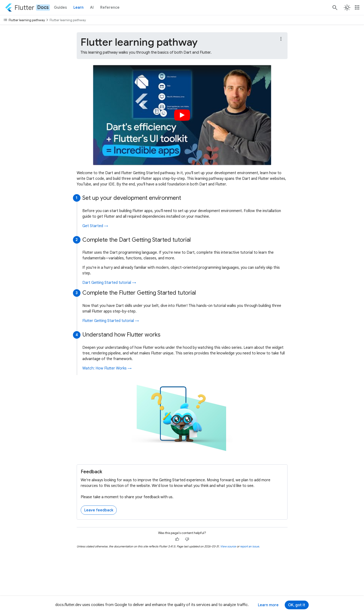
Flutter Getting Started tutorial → (111, 321)
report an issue (250, 546)
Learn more (268, 605)
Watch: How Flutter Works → (107, 368)
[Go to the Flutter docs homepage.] (27, 8)
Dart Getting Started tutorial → (109, 283)
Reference (110, 8)
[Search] (335, 8)
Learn (78, 8)
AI (92, 8)
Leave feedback (99, 510)
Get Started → (95, 226)
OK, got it (297, 605)
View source (228, 546)
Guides (60, 8)
